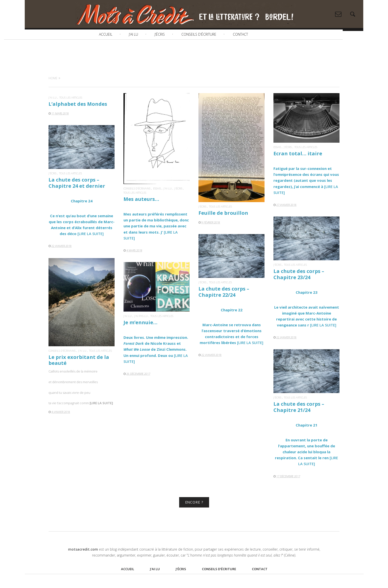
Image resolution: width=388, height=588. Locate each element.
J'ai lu (53, 106)
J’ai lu (154, 48)
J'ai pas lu (141, 324)
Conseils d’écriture (220, 48)
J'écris (178, 197)
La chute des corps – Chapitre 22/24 (224, 300)
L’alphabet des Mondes (78, 112)
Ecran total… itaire (298, 162)
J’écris (181, 48)
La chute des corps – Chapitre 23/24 (299, 283)
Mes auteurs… (141, 207)
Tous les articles (71, 106)
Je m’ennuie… (140, 331)
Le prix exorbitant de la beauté (79, 368)
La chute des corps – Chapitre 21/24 (299, 415)
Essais (157, 197)
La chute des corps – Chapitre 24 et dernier (77, 191)
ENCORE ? (194, 511)
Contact (261, 48)
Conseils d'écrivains (137, 197)
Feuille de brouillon (223, 221)
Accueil (126, 48)
